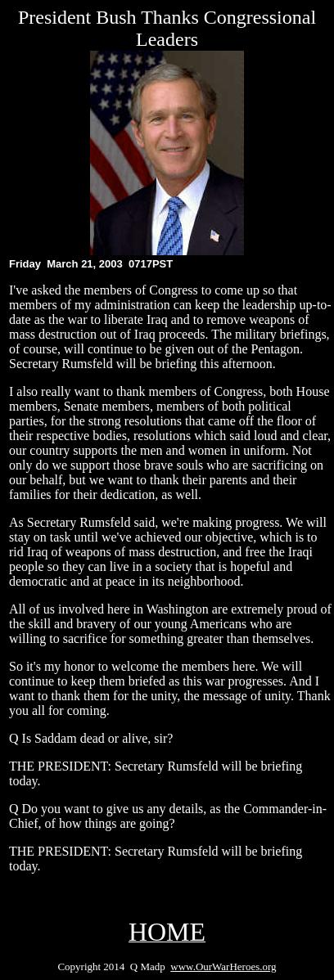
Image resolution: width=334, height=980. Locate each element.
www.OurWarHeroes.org (223, 967)
